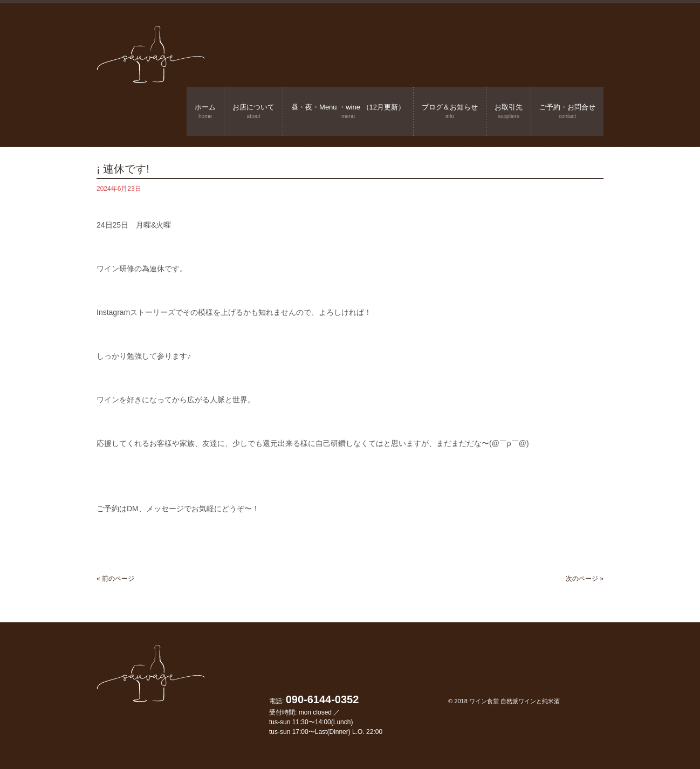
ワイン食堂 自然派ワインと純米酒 (514, 701)
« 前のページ (115, 579)
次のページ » (585, 579)
